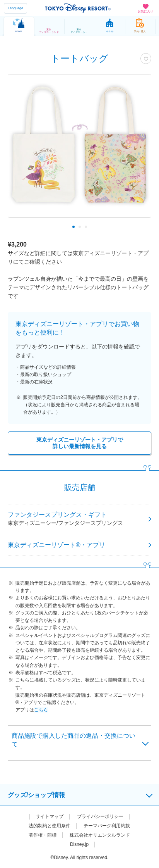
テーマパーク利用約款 (107, 826)
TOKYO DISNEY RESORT (78, 8)
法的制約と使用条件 (50, 826)
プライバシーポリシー (100, 816)
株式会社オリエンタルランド (100, 835)
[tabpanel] (79, 150)
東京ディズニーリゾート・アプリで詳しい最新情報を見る (80, 443)
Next (140, 227)
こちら (41, 710)
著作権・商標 (43, 835)
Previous (19, 227)
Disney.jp (79, 844)
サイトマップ (50, 816)
